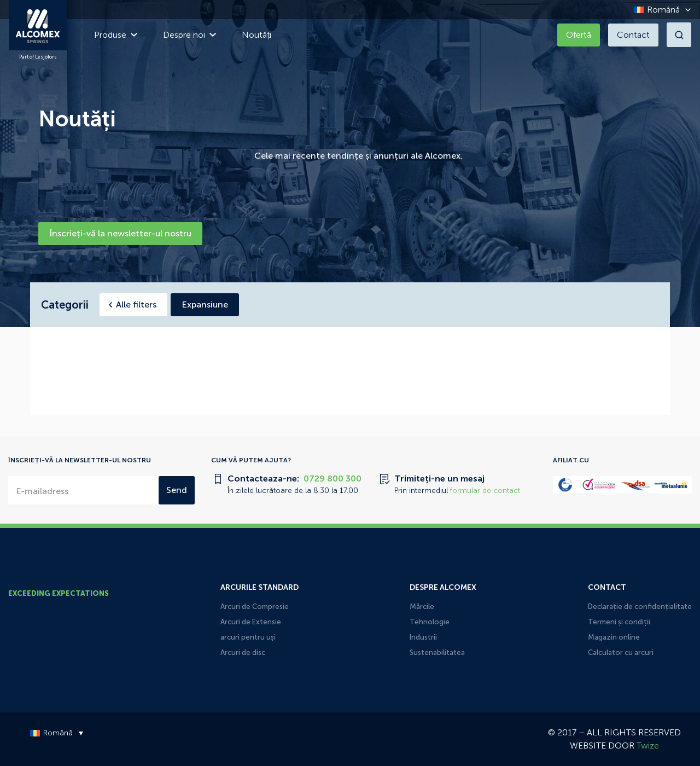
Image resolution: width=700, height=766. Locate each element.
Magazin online (614, 637)
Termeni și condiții (619, 622)
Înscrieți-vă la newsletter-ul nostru (120, 233)
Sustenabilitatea (437, 652)
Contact (633, 35)
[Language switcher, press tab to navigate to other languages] (660, 10)
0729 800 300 (332, 478)
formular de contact (485, 491)
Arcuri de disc (243, 652)
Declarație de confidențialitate (640, 607)
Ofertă (579, 35)
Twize (648, 745)
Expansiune (205, 304)
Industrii (423, 637)
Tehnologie (430, 622)
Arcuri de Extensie (251, 622)
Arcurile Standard (259, 587)
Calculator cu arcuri (621, 652)
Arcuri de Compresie (255, 607)
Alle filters (136, 304)
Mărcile (422, 607)
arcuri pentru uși (248, 637)
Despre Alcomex (443, 587)
